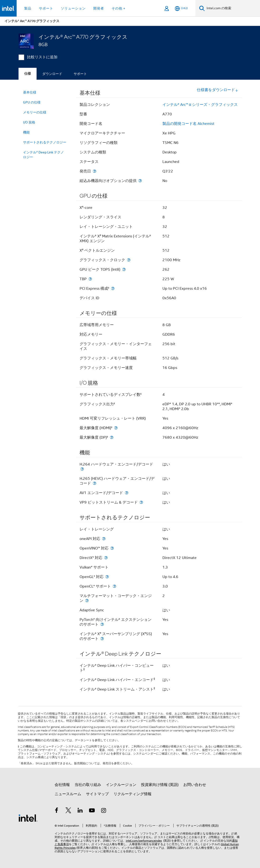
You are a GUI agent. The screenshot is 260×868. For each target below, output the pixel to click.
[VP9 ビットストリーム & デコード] (141, 502)
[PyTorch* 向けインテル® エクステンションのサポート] (102, 624)
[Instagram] (104, 811)
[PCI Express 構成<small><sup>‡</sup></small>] (113, 288)
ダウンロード (52, 74)
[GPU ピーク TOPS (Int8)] (124, 269)
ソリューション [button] (73, 8)
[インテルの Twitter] (68, 811)
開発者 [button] (99, 8)
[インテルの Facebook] (57, 811)
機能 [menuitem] (26, 132)
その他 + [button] (118, 8)
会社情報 (62, 785)
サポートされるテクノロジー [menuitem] (45, 142)
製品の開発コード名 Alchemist (188, 124)
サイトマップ (97, 794)
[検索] (202, 8)
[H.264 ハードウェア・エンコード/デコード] (82, 469)
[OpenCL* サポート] (114, 586)
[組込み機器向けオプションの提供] (140, 181)
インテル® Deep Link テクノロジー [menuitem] (43, 155)
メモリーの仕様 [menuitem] (35, 112)
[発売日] (95, 171)
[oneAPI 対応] (104, 539)
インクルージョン (121, 785)
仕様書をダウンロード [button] (217, 90)
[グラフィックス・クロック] (129, 260)
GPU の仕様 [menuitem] (32, 102)
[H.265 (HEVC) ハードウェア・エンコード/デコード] (95, 483)
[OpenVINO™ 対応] (112, 548)
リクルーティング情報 (132, 794)
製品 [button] (28, 8)
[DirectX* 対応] (106, 558)
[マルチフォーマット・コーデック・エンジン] (87, 601)
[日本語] (181, 8)
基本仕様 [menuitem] (30, 92)
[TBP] (90, 279)
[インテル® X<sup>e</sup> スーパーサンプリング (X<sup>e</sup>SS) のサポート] (102, 639)
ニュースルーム (68, 794)
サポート (80, 74)
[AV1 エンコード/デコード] (127, 493)
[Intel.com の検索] (232, 8)
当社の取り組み (88, 785)
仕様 (28, 74)
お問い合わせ (195, 785)
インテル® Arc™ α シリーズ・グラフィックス (200, 105)
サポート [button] (46, 8)
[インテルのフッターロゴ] (28, 818)
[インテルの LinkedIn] (80, 811)
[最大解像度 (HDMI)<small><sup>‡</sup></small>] (116, 428)
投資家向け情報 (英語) (160, 785)
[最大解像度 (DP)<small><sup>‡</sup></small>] (112, 437)
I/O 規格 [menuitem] (29, 122)
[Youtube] (92, 811)
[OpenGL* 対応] (107, 577)
